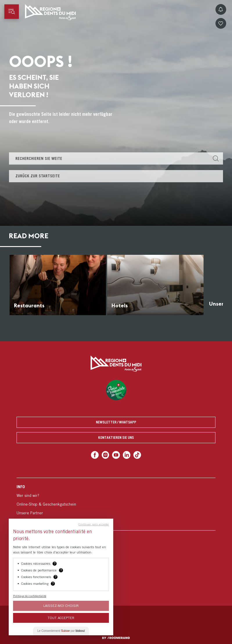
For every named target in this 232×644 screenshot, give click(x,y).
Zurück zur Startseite (38, 176)
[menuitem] (116, 504)
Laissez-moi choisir (61, 606)
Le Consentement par (61, 631)
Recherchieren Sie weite (39, 158)
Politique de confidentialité (30, 596)
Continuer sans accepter (94, 524)
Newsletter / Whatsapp (116, 422)
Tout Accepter (61, 618)
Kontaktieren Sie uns (116, 438)
